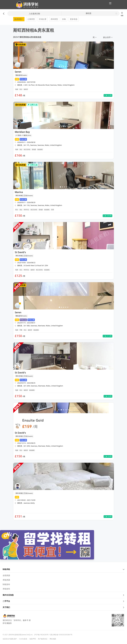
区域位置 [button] (43, 19)
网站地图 (53, 639)
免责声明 (33, 639)
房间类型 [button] (54, 19)
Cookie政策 (23, 639)
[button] (26, 5)
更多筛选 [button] (74, 19)
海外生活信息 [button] (64, 595)
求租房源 (6, 580)
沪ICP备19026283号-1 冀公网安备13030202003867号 (53, 635)
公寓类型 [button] (31, 19)
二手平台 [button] (64, 601)
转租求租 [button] (64, 569)
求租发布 (6, 589)
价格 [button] (64, 19)
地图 (122, 14)
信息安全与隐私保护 (10, 639)
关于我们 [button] (64, 607)
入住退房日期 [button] (34, 14)
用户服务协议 (43, 639)
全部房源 (6, 575)
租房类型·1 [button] (19, 19)
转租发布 (6, 584)
